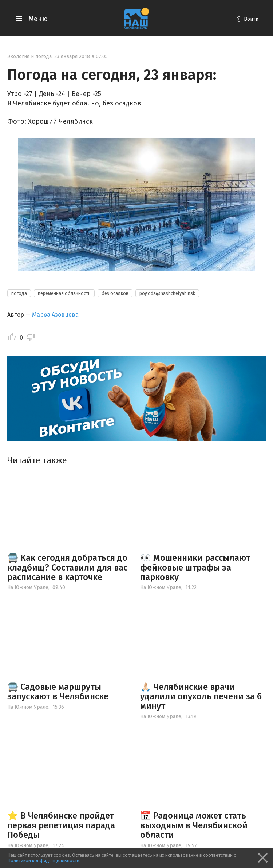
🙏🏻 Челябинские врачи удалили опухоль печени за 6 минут (201, 697)
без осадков (115, 293)
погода (19, 293)
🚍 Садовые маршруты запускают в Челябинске (58, 692)
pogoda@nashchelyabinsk (167, 293)
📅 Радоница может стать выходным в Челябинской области (194, 825)
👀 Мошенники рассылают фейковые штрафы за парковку (195, 567)
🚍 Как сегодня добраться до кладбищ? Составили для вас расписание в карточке (67, 567)
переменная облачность (64, 293)
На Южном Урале (28, 587)
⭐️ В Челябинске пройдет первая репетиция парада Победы (61, 825)
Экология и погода (29, 57)
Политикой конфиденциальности (43, 861)
